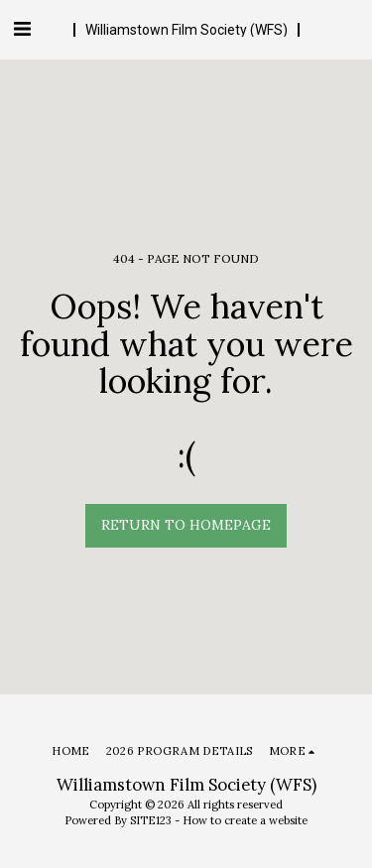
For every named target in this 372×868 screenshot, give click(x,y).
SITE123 (151, 820)
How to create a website (245, 820)
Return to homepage (186, 525)
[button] (22, 28)
